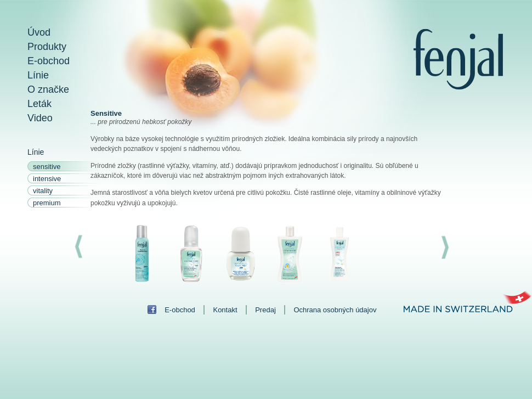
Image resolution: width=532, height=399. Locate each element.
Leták (39, 104)
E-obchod (49, 61)
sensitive (47, 167)
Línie (38, 75)
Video (40, 118)
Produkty (47, 47)
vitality (43, 191)
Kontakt (225, 310)
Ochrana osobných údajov (335, 310)
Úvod (39, 32)
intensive (47, 179)
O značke (48, 89)
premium (47, 203)
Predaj (265, 310)
